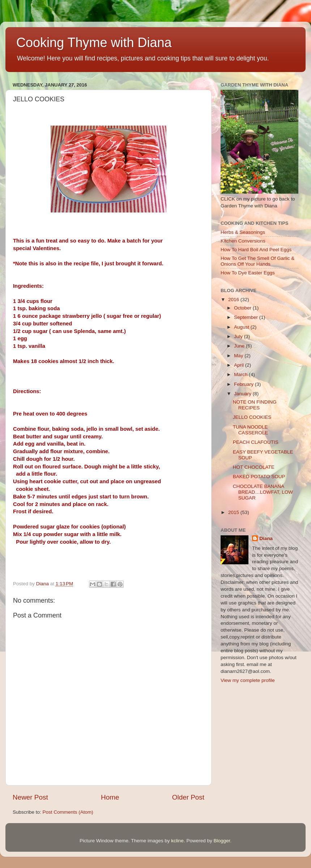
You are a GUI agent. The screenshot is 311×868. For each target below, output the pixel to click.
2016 (234, 300)
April (240, 365)
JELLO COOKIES (252, 417)
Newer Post (30, 797)
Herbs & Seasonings (243, 232)
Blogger (222, 841)
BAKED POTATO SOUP (259, 477)
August (242, 327)
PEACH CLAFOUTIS (256, 442)
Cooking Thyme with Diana (94, 43)
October (243, 308)
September (247, 317)
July (239, 336)
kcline (177, 841)
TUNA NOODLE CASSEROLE (251, 430)
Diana (266, 538)
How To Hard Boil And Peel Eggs (256, 250)
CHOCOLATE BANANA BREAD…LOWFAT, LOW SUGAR (263, 492)
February (244, 384)
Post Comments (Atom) (68, 812)
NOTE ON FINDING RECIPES (255, 405)
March (241, 374)
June (240, 346)
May (239, 356)
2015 (234, 512)
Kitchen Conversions (243, 241)
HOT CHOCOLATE (254, 467)
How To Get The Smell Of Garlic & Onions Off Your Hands (257, 261)
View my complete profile (248, 680)
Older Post (188, 797)
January (243, 394)
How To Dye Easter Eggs (248, 273)
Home (110, 797)
